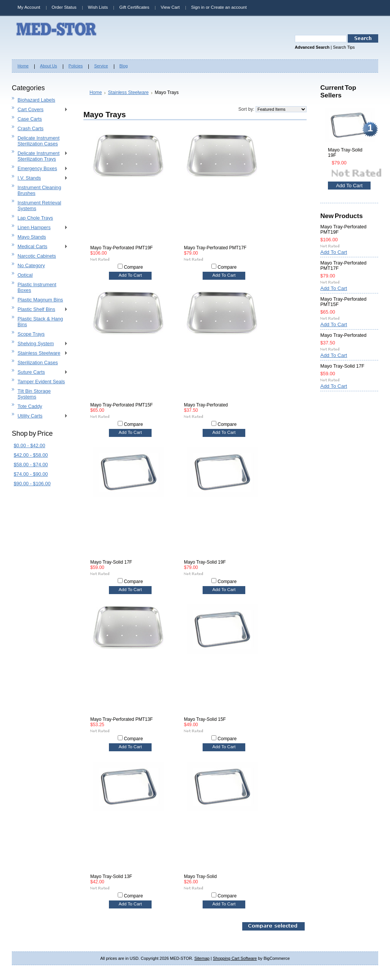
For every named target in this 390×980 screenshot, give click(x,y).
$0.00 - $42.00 (30, 445)
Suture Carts (40, 372)
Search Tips (344, 47)
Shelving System (40, 344)
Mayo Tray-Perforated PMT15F (121, 405)
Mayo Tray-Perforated (206, 405)
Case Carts (30, 119)
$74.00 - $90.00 (31, 474)
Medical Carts (40, 247)
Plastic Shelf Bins (40, 310)
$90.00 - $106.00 (32, 484)
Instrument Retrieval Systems (39, 206)
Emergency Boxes (40, 169)
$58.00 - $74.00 (31, 465)
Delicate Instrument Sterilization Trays (40, 156)
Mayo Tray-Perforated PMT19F (121, 248)
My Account (29, 7)
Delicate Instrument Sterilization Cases (38, 141)
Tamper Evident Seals (41, 382)
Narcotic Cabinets (37, 256)
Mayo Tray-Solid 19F (205, 562)
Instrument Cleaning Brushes (39, 190)
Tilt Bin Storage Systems (34, 394)
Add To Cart (130, 275)
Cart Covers (40, 110)
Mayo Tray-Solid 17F (111, 562)
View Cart (170, 7)
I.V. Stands (40, 178)
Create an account (229, 7)
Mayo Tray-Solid (200, 876)
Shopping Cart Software (235, 958)
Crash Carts (30, 128)
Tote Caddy (30, 406)
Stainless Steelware (40, 353)
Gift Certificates (134, 7)
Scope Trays (31, 334)
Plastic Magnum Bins (40, 300)
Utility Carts (40, 416)
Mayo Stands (32, 237)
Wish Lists (98, 7)
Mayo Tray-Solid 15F (205, 719)
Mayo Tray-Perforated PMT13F (121, 719)
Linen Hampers (40, 228)
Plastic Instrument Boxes (37, 287)
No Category (31, 265)
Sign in (198, 7)
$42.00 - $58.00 (31, 455)
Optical (25, 275)
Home (96, 92)
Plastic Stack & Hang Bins (40, 322)
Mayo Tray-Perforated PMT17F (215, 248)
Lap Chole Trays (35, 218)
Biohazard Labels (36, 100)
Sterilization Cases (38, 363)
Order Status (64, 7)
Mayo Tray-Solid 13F (111, 876)
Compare (133, 267)
